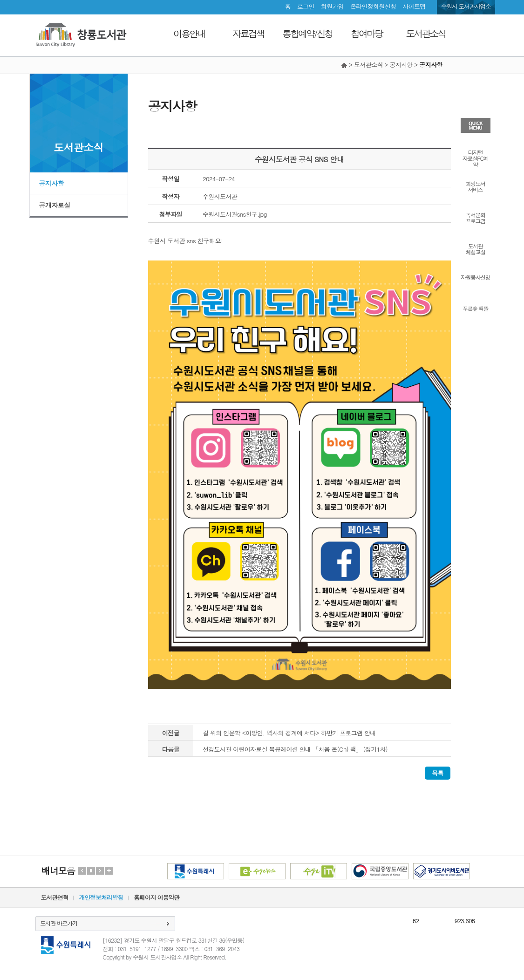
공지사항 (52, 183)
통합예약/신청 (307, 33)
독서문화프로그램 (476, 217)
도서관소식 (426, 33)
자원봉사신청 (475, 277)
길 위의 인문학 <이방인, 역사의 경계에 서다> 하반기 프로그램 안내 (289, 733)
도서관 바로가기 (59, 923)
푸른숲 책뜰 (475, 308)
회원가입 (332, 6)
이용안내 (189, 33)
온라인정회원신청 (373, 6)
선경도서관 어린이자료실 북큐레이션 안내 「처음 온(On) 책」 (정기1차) (295, 749)
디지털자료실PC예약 (475, 158)
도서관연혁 (54, 897)
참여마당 (367, 33)
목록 (438, 773)
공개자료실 (55, 205)
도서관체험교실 (476, 248)
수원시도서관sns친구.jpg (235, 214)
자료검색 (248, 33)
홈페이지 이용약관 (157, 897)
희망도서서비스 (476, 186)
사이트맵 (414, 6)
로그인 (306, 6)
